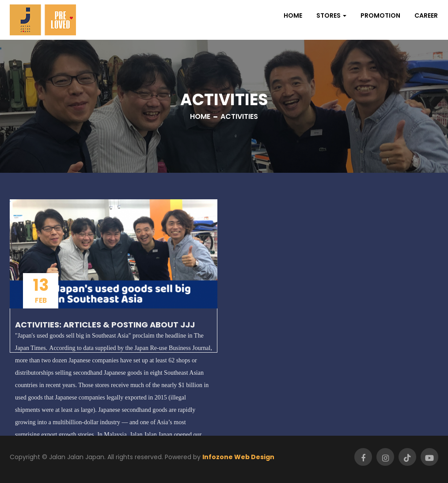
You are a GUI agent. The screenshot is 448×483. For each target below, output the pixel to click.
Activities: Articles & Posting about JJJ (105, 325)
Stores (328, 15)
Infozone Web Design (238, 457)
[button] (331, 15)
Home (293, 15)
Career (426, 15)
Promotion (380, 15)
